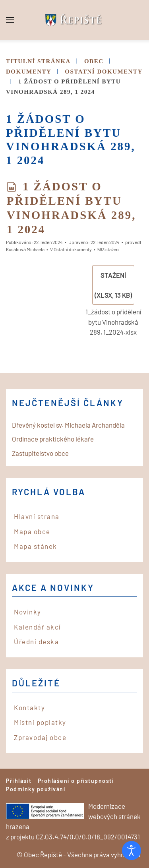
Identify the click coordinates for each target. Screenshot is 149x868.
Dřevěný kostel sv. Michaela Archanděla (68, 425)
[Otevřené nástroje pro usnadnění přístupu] (132, 851)
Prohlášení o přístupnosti (76, 781)
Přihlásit (19, 781)
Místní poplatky (40, 722)
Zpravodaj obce (40, 737)
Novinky (28, 612)
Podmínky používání (36, 789)
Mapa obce (32, 531)
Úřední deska (36, 641)
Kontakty (29, 707)
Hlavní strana (37, 516)
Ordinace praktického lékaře (53, 439)
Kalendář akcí (38, 627)
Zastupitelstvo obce (40, 453)
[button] (10, 20)
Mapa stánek (36, 546)
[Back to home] (75, 20)
